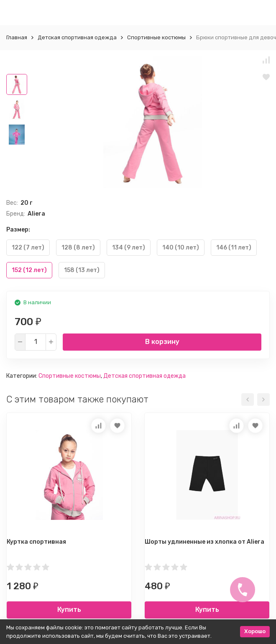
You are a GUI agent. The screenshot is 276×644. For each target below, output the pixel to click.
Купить (69, 610)
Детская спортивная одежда (77, 37)
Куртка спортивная (36, 542)
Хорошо (255, 631)
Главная (17, 37)
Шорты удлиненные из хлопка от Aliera (204, 542)
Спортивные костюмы (156, 37)
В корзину (162, 342)
